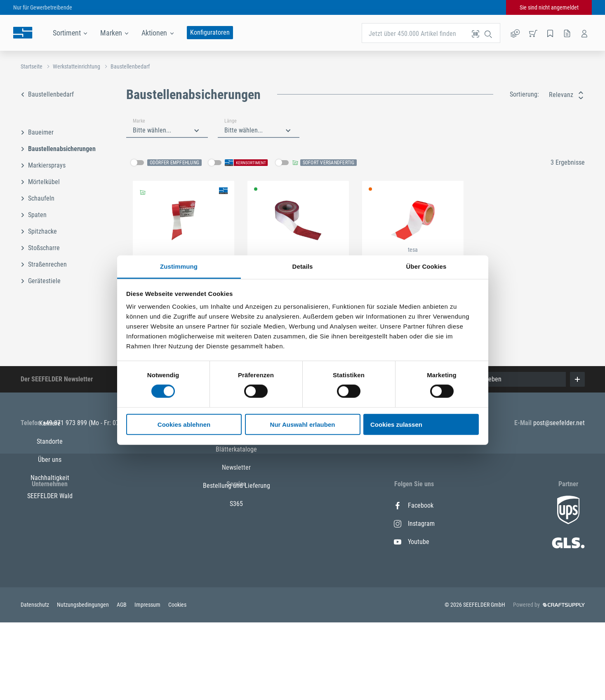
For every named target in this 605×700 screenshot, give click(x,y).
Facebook (414, 505)
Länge (231, 121)
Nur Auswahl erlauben (303, 424)
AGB (122, 682)
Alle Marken (237, 505)
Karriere (50, 505)
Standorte (50, 524)
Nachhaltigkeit (50, 560)
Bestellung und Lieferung (237, 596)
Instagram (414, 524)
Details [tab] (303, 266)
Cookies (177, 682)
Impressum (148, 682)
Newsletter (236, 578)
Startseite (32, 66)
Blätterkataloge (236, 560)
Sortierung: (524, 94)
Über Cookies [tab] (426, 266)
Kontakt (236, 524)
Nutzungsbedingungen (84, 682)
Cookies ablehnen (184, 424)
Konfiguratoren (210, 32)
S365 (236, 614)
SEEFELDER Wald (50, 578)
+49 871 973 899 (66, 423)
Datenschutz (35, 682)
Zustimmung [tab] (179, 266)
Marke (139, 121)
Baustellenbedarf (130, 66)
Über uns (50, 542)
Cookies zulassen (396, 424)
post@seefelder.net (559, 423)
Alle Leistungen (237, 542)
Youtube (412, 542)
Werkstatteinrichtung (77, 66)
